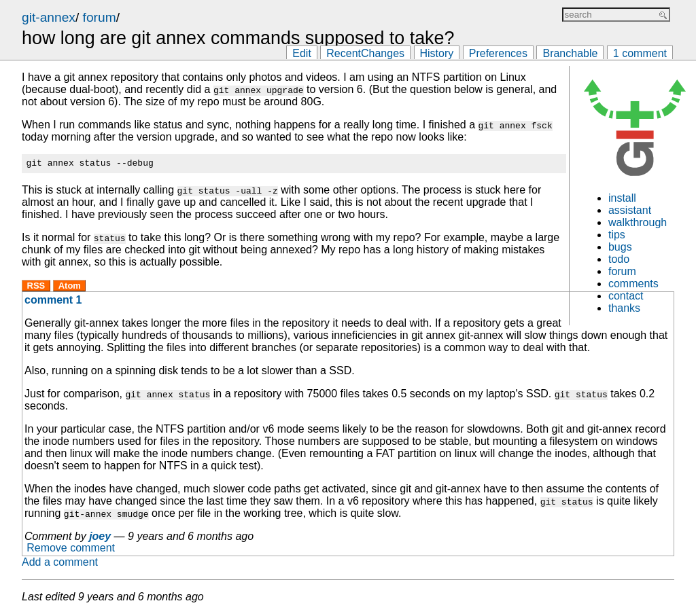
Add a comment (60, 564)
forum (100, 17)
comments (633, 284)
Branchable (570, 53)
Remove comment (71, 550)
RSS (36, 288)
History (437, 53)
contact (626, 296)
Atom (70, 288)
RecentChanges (365, 53)
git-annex (49, 17)
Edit (302, 53)
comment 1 (53, 302)
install (622, 198)
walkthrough (638, 222)
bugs (620, 247)
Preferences (498, 53)
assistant (630, 210)
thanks (624, 308)
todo (619, 259)
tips (617, 235)
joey (100, 538)
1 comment (640, 53)
